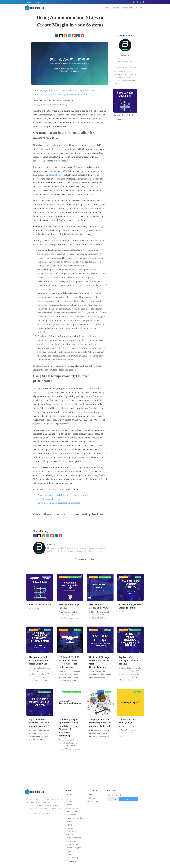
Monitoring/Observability (75, 813)
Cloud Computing (75, 577)
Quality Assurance (73, 840)
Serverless (70, 798)
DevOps (116, 7)
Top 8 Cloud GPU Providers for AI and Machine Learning (39, 730)
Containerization (72, 802)
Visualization (71, 816)
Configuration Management (71, 828)
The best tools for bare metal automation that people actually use (40, 664)
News (106, 7)
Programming (71, 861)
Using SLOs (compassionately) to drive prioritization (62, 94)
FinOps (138, 577)
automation (54, 175)
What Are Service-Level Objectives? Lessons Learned (63, 495)
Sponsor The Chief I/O (124, 115)
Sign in (113, 792)
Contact (38, 2)
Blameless (51, 545)
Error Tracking (71, 837)
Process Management (74, 833)
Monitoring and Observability (72, 699)
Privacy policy (92, 791)
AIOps (108, 699)
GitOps (69, 854)
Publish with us (129, 792)
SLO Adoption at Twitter (49, 499)
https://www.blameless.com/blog (50, 105)
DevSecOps (70, 823)
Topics (140, 7)
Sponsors (29, 2)
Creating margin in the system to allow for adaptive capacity (66, 91)
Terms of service (93, 795)
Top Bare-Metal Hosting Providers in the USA (129, 664)
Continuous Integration (75, 844)
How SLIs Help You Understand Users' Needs (59, 503)
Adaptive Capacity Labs (55, 204)
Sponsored (47, 577)
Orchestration (71, 809)
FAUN (46, 2)
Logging (69, 820)
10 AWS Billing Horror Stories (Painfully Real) (130, 608)
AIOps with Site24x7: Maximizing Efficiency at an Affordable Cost (100, 730)
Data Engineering (73, 857)
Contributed (63, 577)
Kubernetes (127, 7)
